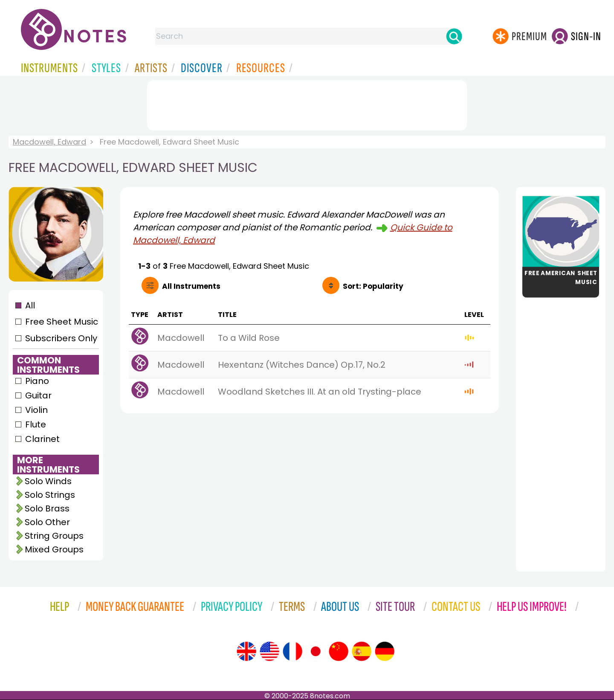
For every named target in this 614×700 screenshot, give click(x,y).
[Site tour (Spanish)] (362, 651)
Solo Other (47, 522)
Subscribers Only (61, 338)
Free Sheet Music (62, 322)
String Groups (54, 536)
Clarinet (42, 439)
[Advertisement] (307, 104)
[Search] (454, 36)
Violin (36, 410)
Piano (37, 381)
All (30, 305)
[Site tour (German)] (385, 651)
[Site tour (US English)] (269, 651)
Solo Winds (48, 481)
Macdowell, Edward (49, 142)
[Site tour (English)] (246, 651)
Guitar (38, 395)
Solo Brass (47, 508)
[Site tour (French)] (293, 651)
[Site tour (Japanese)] (316, 651)
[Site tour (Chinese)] (339, 651)
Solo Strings (50, 495)
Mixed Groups (54, 549)
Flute (36, 424)
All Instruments (191, 286)
